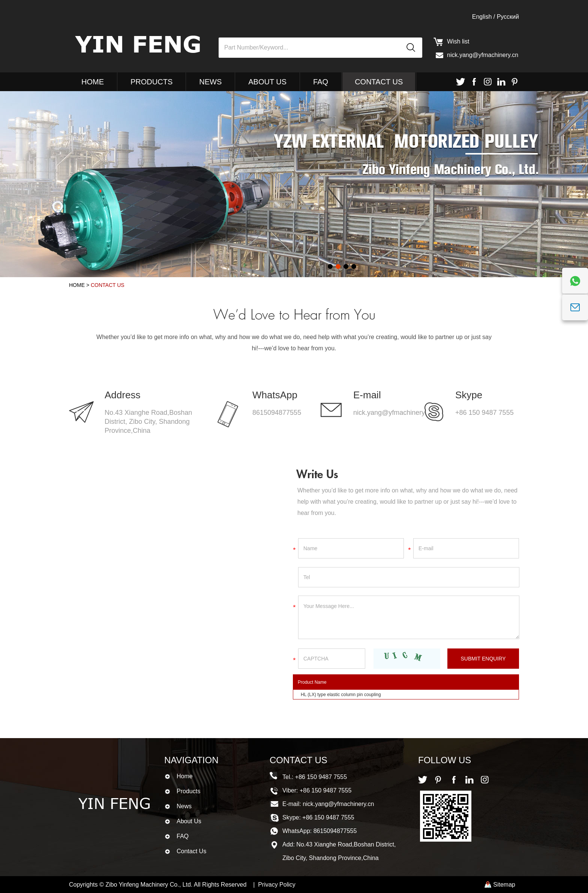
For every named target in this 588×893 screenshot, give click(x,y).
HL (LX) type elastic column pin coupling (341, 695)
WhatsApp (275, 395)
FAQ (321, 82)
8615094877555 (277, 413)
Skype (469, 395)
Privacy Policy (277, 885)
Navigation (191, 760)
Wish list (458, 41)
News (210, 82)
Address (122, 395)
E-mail (367, 395)
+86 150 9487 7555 (484, 413)
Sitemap (504, 885)
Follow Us (445, 760)
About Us (267, 82)
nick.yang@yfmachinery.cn (483, 55)
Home (93, 82)
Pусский (508, 17)
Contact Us (379, 82)
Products (151, 82)
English (482, 17)
